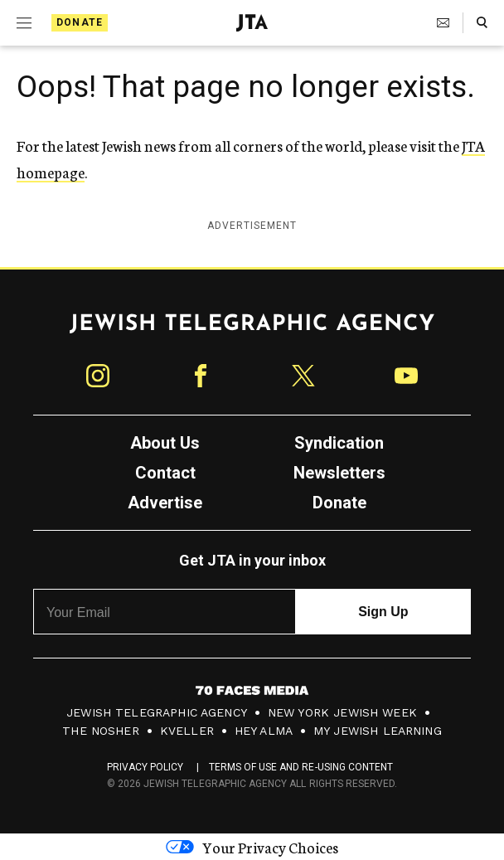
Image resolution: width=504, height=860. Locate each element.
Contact (165, 473)
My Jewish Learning (378, 731)
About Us (165, 443)
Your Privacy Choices (252, 847)
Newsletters (339, 473)
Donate (80, 22)
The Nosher (101, 731)
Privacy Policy (145, 767)
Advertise (165, 503)
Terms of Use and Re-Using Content (301, 767)
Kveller (187, 731)
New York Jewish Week (342, 712)
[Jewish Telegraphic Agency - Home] (252, 23)
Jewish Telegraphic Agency (157, 712)
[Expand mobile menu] (24, 23)
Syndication (339, 443)
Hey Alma (264, 731)
